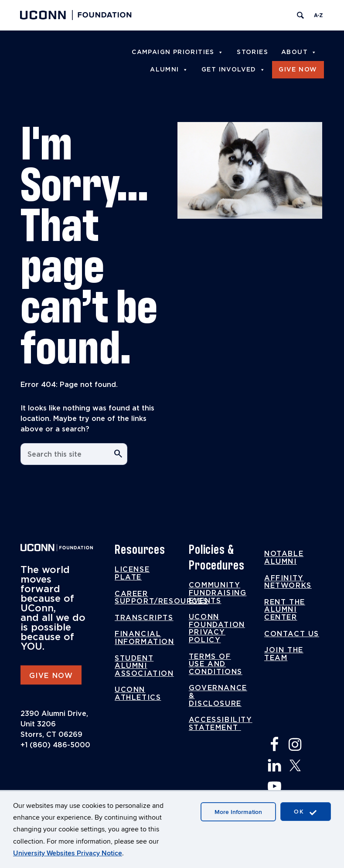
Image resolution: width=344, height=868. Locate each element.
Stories (252, 52)
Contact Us (292, 634)
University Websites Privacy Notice (68, 853)
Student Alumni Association (144, 666)
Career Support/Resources (161, 598)
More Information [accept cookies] (238, 812)
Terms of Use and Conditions (216, 664)
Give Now (298, 70)
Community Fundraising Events (218, 593)
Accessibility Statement (221, 724)
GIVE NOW (51, 676)
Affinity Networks (288, 582)
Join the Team (284, 654)
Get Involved (233, 70)
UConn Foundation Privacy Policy (217, 629)
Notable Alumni (284, 558)
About (299, 52)
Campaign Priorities (178, 52)
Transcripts (144, 618)
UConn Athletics (138, 694)
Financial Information (145, 638)
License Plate (132, 573)
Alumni (169, 70)
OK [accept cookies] (306, 812)
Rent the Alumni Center (285, 610)
